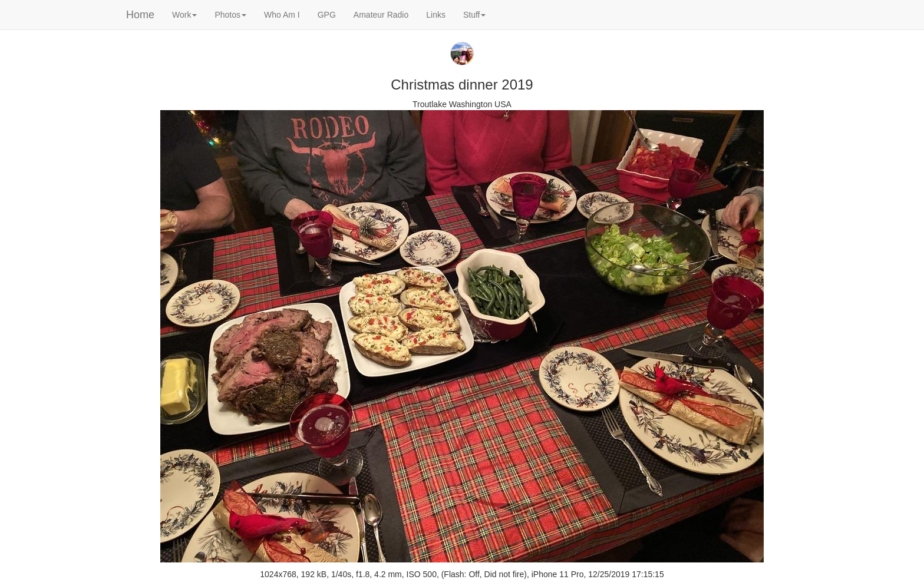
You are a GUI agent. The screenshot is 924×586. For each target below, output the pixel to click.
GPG (327, 15)
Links (436, 15)
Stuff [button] (475, 15)
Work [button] (184, 15)
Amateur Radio (381, 15)
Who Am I (282, 15)
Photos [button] (230, 15)
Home (140, 15)
